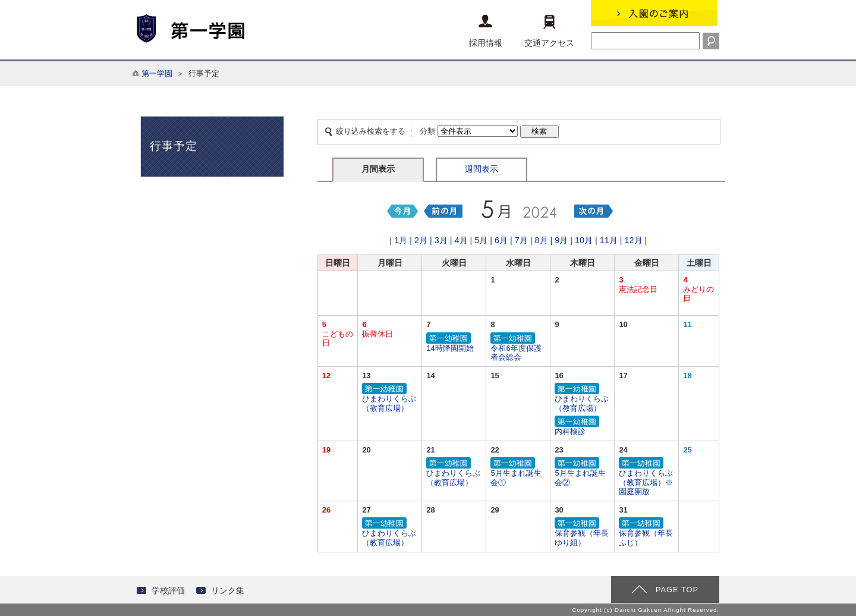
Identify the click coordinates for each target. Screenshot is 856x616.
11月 (609, 240)
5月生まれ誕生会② (582, 472)
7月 (521, 240)
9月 (561, 240)
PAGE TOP (677, 590)
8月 (542, 240)
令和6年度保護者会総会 (518, 348)
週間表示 (481, 169)
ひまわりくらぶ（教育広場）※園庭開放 (646, 477)
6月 (501, 240)
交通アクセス (549, 31)
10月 (584, 240)
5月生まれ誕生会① (518, 472)
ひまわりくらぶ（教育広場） (390, 398)
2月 (421, 240)
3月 (441, 240)
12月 (634, 240)
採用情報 (486, 31)
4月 (461, 240)
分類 (427, 131)
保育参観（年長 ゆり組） (586, 532)
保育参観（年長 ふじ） (650, 532)
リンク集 (228, 590)
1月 (401, 240)
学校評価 (168, 590)
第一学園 (157, 73)
